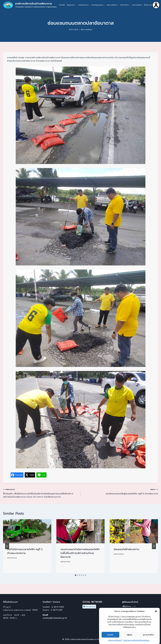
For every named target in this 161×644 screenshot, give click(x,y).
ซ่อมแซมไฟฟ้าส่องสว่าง (126, 549)
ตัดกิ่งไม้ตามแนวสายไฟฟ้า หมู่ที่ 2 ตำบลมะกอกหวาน (25, 551)
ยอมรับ (110, 637)
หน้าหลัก (62, 5)
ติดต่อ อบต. (148, 5)
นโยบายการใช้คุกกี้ (115, 642)
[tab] (75, 575)
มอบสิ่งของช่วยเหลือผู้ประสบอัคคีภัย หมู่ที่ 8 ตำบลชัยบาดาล (120, 492)
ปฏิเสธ (129, 637)
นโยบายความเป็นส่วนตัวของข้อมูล (136, 642)
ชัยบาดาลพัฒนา (87, 29)
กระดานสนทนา (137, 5)
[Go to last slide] (7, 546)
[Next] (154, 546)
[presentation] (27, 531)
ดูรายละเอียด (148, 637)
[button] (156, 613)
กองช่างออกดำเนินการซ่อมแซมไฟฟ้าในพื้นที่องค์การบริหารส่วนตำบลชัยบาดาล (80, 553)
